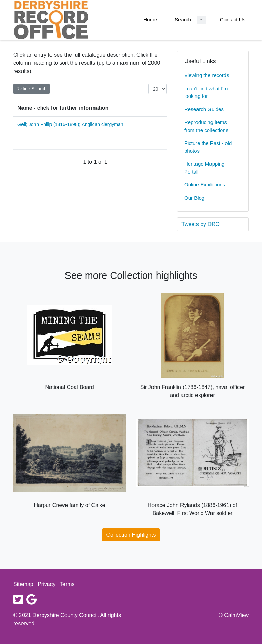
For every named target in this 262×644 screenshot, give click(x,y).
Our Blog (194, 198)
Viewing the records (207, 75)
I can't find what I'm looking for (206, 92)
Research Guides (204, 109)
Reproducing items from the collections (206, 126)
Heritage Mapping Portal (204, 168)
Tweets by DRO (201, 224)
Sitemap (23, 584)
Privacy (46, 584)
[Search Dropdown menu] (201, 20)
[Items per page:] (158, 89)
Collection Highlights (131, 535)
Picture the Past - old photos (208, 147)
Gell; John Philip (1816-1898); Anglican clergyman (70, 124)
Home (150, 20)
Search (183, 20)
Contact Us (233, 20)
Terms (67, 584)
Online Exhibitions (205, 185)
